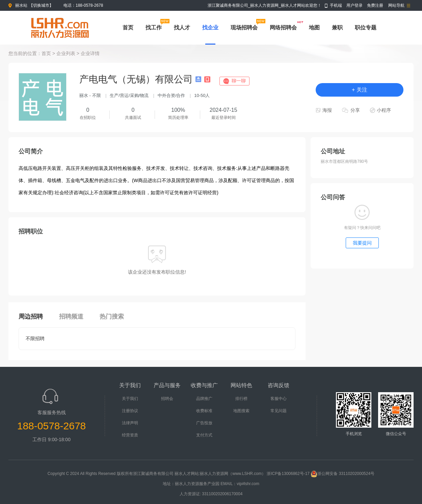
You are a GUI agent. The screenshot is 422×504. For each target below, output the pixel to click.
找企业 (210, 28)
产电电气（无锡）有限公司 (137, 79)
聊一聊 (239, 81)
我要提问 (362, 243)
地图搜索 (241, 411)
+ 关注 (360, 90)
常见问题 (279, 411)
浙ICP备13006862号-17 (288, 474)
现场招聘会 (244, 28)
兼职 (337, 28)
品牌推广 (204, 399)
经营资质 (130, 435)
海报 (327, 110)
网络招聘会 (283, 28)
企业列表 (66, 53)
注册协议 (130, 411)
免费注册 (375, 5)
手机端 (336, 5)
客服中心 (279, 399)
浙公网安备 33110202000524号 (342, 474)
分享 (355, 110)
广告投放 (204, 423)
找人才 (182, 28)
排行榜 (241, 399)
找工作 (154, 28)
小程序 (384, 110)
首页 (128, 28)
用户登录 (354, 5)
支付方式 (204, 435)
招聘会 (167, 399)
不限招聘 (35, 338)
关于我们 (130, 399)
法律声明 (130, 423)
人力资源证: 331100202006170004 (211, 494)
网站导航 (396, 5)
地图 (314, 28)
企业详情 (90, 53)
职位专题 (366, 28)
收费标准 (204, 411)
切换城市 (41, 5)
